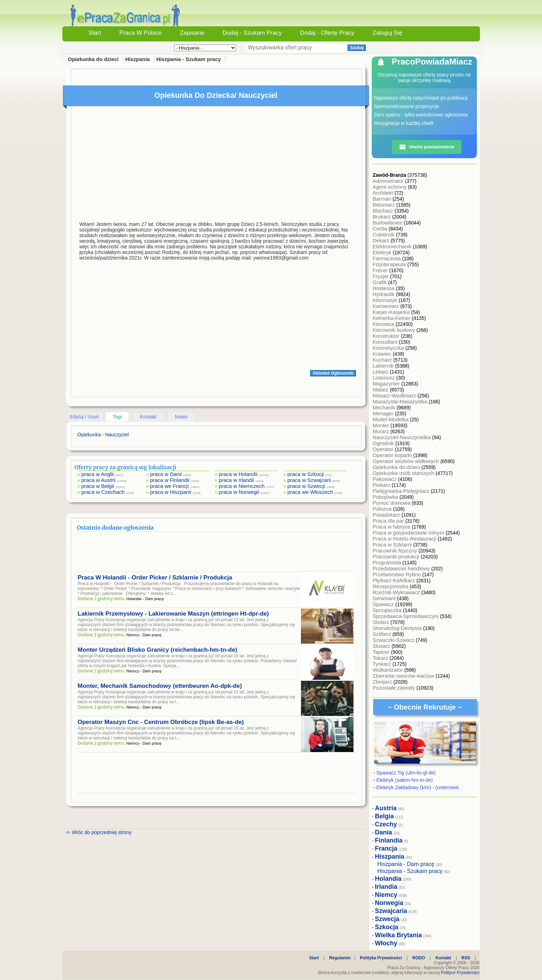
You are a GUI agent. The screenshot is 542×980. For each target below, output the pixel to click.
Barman (383, 199)
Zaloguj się (387, 33)
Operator (384, 449)
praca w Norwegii (239, 492)
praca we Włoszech (310, 492)
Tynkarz (383, 664)
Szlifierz (383, 634)
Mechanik (385, 407)
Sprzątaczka (388, 610)
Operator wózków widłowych (407, 461)
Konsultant (386, 342)
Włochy (386, 943)
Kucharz (383, 360)
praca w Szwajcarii (309, 480)
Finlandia (389, 840)
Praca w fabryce (392, 527)
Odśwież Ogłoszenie (333, 373)
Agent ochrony (390, 187)
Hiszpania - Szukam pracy (188, 59)
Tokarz (381, 658)
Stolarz (382, 622)
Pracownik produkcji (397, 556)
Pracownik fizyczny (396, 551)
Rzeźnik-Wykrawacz (397, 592)
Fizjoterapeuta (390, 264)
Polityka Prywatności (381, 958)
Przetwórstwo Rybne (398, 574)
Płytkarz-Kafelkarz (395, 580)
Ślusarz (382, 646)
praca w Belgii (98, 486)
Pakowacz (386, 479)
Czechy (386, 824)
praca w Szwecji (306, 486)
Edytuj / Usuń (85, 417)
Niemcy (386, 895)
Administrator (389, 181)
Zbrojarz (383, 682)
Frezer (381, 270)
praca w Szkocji (306, 474)
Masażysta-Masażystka (401, 401)
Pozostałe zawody (395, 688)
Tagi (117, 417)
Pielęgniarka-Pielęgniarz (402, 491)
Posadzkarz (387, 515)
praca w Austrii (98, 480)
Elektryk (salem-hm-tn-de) (404, 780)
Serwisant (385, 598)
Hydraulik (385, 294)
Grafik (380, 282)
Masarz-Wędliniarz (395, 395)
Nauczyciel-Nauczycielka (403, 437)
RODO (419, 958)
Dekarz (382, 240)
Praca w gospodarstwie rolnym (409, 533)
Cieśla (381, 229)
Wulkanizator (389, 670)
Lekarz (381, 372)
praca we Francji (169, 486)
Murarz (382, 431)
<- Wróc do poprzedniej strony (99, 832)
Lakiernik (384, 366)
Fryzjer (382, 276)
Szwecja (387, 919)
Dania (383, 832)
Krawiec (383, 354)
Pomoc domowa (392, 503)
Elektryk (383, 252)
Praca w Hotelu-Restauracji (405, 539)
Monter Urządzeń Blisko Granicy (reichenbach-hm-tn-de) (157, 650)
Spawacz (384, 604)
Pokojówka (386, 497)
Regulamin (340, 958)
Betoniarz (385, 205)
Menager (384, 413)
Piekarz (382, 485)
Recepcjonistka (391, 586)
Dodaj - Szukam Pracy (252, 33)
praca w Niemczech (242, 486)
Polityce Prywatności (460, 973)
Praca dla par (389, 521)
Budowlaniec (388, 223)
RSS (466, 958)
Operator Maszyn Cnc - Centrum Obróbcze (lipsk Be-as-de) (161, 722)
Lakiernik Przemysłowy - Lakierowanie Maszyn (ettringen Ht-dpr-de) (173, 614)
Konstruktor (387, 336)
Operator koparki (393, 455)
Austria (386, 808)
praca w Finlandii (170, 480)
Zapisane (192, 33)
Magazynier (387, 384)
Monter (382, 425)
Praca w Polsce (140, 33)
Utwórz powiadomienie (427, 147)
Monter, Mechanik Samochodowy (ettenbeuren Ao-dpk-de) (160, 686)
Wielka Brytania (398, 935)
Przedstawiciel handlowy (402, 568)
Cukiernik (385, 234)
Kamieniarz (387, 306)
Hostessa (385, 288)
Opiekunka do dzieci (397, 467)
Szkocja (387, 927)
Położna (383, 509)
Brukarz (383, 217)
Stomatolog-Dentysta (398, 628)
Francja (386, 848)
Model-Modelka (392, 419)
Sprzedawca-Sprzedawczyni (407, 616)
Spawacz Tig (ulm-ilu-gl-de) (406, 773)
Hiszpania (137, 59)
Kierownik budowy (395, 330)
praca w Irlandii (236, 480)
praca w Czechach (103, 492)
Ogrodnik (384, 443)
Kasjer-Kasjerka (392, 312)
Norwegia (389, 903)
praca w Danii (166, 474)
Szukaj (357, 48)
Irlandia (386, 887)
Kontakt (148, 417)
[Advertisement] (217, 164)
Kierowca (384, 324)
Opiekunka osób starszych (404, 473)
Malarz (381, 390)
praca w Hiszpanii (171, 492)
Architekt (384, 193)
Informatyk (386, 300)
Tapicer (382, 652)
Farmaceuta (387, 258)
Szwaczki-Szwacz (394, 640)
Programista (388, 562)
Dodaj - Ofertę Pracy (327, 33)
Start (95, 33)
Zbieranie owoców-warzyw (404, 676)
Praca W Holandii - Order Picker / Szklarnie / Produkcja (155, 578)
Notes (181, 417)
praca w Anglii (98, 474)
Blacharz (384, 211)
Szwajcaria (391, 911)
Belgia (384, 816)
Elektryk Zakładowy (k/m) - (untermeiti (417, 787)
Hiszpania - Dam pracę (406, 864)
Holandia (388, 879)
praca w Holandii (238, 474)
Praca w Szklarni (393, 545)
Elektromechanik (393, 246)
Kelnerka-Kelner (392, 318)
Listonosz (385, 378)
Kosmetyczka (389, 348)
